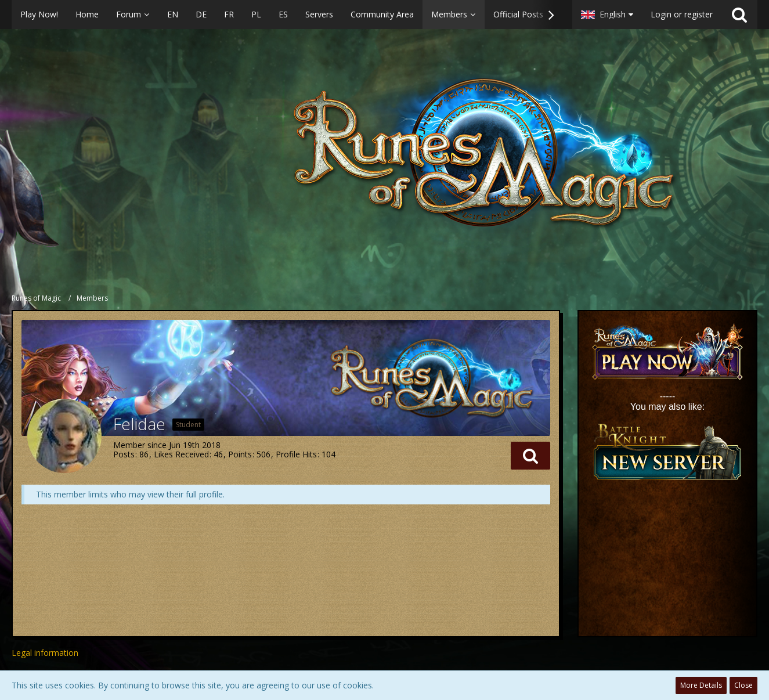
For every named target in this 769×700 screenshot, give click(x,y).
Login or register (682, 14)
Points (240, 454)
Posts (124, 454)
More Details (701, 685)
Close (743, 685)
